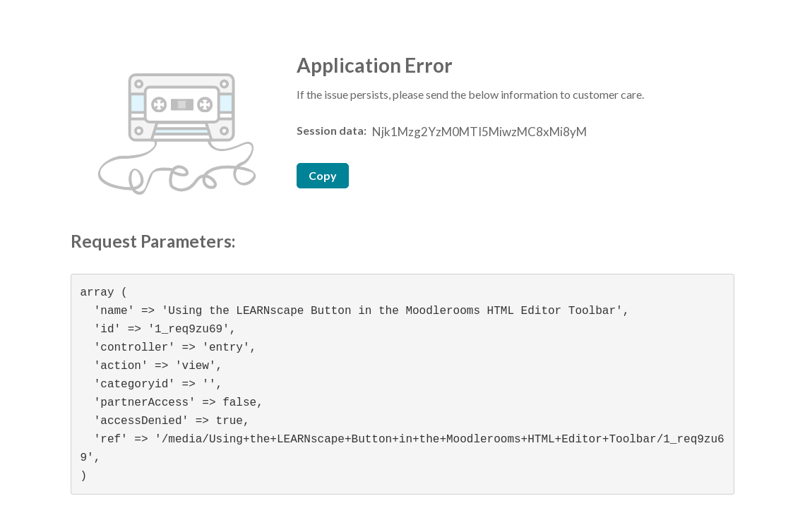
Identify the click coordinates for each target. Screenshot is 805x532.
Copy (323, 175)
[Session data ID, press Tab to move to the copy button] (478, 132)
